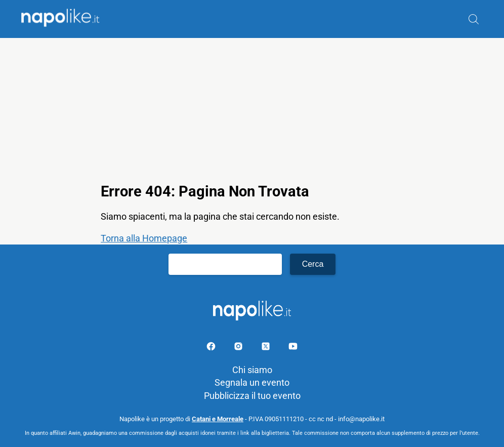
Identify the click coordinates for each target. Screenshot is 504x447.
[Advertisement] (252, 109)
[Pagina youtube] (293, 348)
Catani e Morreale (218, 419)
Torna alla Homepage (144, 238)
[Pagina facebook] (212, 348)
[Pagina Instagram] (239, 348)
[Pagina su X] (267, 348)
